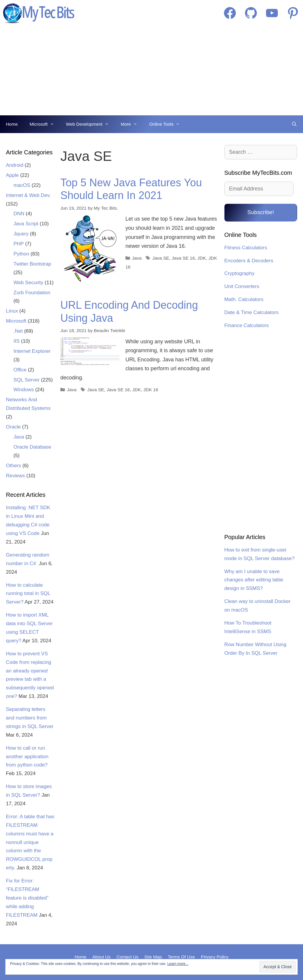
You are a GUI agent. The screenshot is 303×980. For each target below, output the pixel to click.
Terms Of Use (181, 957)
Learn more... (178, 964)
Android (15, 165)
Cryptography (239, 273)
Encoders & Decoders (249, 261)
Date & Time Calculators (251, 312)
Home (12, 124)
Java (137, 258)
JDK (202, 258)
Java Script (26, 224)
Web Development (90, 124)
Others (13, 466)
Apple (12, 175)
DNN (19, 214)
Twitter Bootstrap (33, 264)
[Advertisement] (151, 71)
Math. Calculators (244, 299)
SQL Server (27, 380)
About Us (101, 957)
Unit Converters (242, 286)
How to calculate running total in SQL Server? (28, 594)
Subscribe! (261, 212)
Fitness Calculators (246, 248)
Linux (12, 311)
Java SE (161, 258)
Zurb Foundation (32, 293)
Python (21, 254)
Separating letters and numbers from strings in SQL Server (30, 718)
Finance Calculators (246, 325)
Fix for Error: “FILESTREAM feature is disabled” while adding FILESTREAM (27, 898)
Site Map (153, 957)
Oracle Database (33, 447)
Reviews (15, 476)
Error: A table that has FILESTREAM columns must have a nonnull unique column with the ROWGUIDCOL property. (30, 842)
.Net (18, 331)
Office (20, 370)
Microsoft (45, 124)
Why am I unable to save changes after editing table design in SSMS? (254, 580)
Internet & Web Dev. (28, 195)
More (132, 124)
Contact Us (128, 957)
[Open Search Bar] (294, 124)
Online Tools (167, 124)
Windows (24, 390)
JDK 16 (151, 390)
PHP (19, 244)
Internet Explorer (32, 351)
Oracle (13, 427)
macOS (22, 185)
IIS (17, 341)
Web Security (29, 283)
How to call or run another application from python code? (27, 757)
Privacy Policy (215, 957)
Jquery (21, 234)
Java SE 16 (183, 258)
